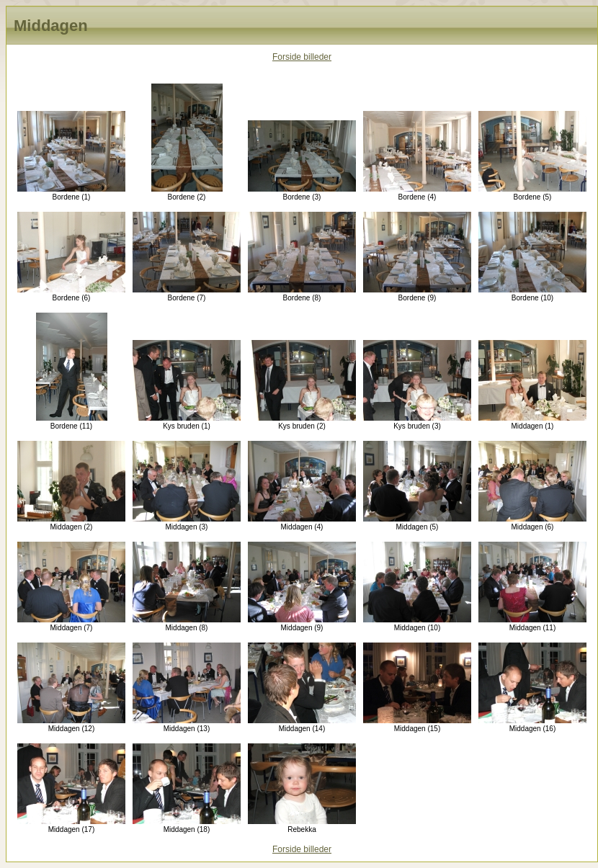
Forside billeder (302, 57)
